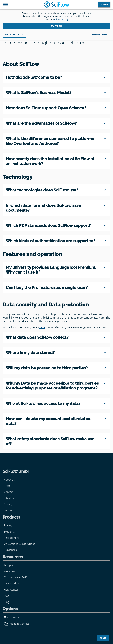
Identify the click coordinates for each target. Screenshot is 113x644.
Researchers (11, 538)
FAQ (6, 596)
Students (9, 532)
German (12, 617)
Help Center (11, 590)
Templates (10, 565)
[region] (56, 77)
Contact (9, 492)
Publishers (10, 550)
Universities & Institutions (20, 544)
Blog (7, 602)
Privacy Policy (61, 19)
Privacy (8, 504)
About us (9, 480)
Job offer (9, 498)
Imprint (8, 510)
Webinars (10, 571)
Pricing (8, 525)
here (42, 327)
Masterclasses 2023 (16, 577)
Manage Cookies (17, 624)
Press (7, 486)
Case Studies (12, 584)
